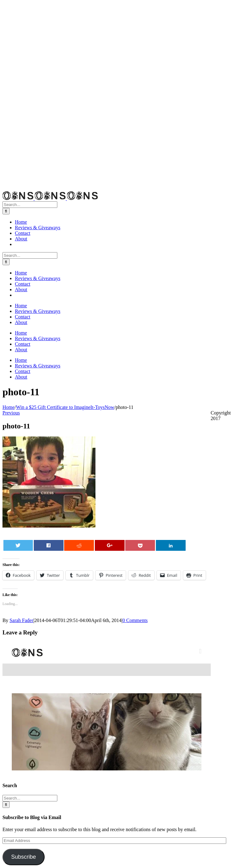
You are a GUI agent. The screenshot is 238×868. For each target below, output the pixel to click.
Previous (11, 413)
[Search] (6, 211)
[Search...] (30, 205)
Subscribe (24, 857)
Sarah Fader (22, 620)
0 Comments (135, 620)
